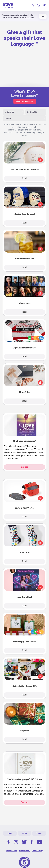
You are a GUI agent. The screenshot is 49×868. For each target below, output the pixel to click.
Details (24, 178)
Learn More (30, 17)
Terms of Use (11, 851)
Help (10, 833)
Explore (25, 467)
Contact (39, 833)
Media (25, 833)
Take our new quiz (25, 101)
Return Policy (37, 851)
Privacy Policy (24, 851)
